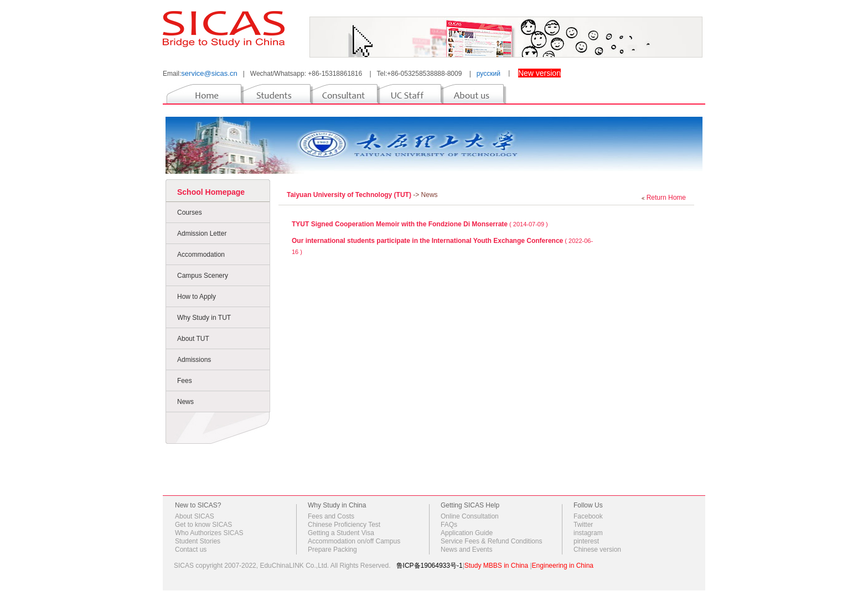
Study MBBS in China (496, 566)
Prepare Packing (332, 550)
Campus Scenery (203, 276)
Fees (185, 381)
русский (489, 74)
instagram (588, 533)
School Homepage (211, 192)
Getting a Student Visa (341, 533)
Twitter (583, 525)
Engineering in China (563, 566)
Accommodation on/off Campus (354, 541)
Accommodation (201, 255)
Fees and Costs (331, 516)
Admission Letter (202, 234)
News (185, 402)
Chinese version (597, 550)
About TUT (193, 339)
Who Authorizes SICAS (209, 533)
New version (539, 73)
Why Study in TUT (204, 318)
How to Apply (197, 297)
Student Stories (198, 541)
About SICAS (195, 516)
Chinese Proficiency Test (344, 525)
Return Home (666, 198)
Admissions (194, 360)
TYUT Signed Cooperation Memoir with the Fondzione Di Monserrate (400, 224)
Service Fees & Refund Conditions (491, 541)
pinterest (586, 541)
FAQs (449, 525)
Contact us (191, 550)
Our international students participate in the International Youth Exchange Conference (427, 241)
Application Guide (467, 533)
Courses (190, 213)
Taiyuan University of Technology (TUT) (350, 195)
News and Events (466, 550)
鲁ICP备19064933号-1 (430, 566)
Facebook (588, 516)
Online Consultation (470, 516)
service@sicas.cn (209, 73)
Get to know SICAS (203, 525)
